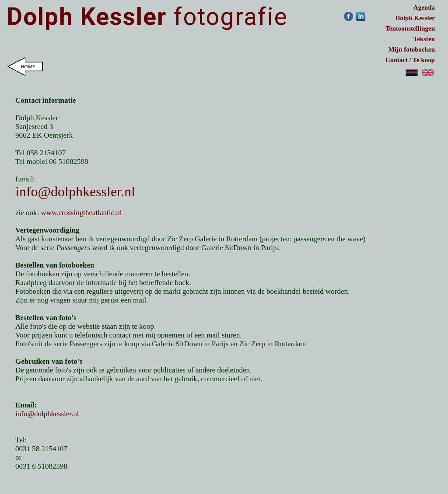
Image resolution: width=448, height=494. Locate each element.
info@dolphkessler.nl (75, 191)
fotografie (147, 17)
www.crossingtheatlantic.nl (82, 213)
